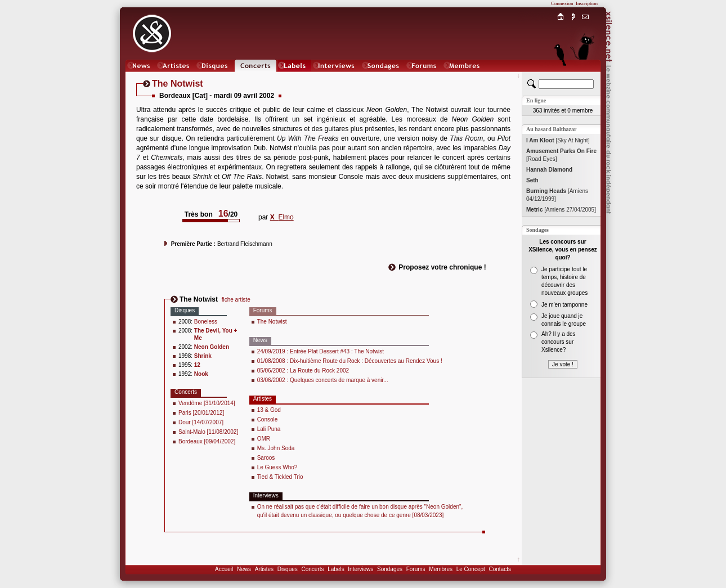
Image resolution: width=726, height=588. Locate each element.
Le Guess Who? (277, 467)
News (244, 569)
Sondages (390, 569)
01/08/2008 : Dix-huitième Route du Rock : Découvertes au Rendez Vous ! (350, 361)
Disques (288, 569)
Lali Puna (269, 429)
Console (268, 419)
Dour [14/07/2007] (201, 422)
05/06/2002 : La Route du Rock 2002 (303, 371)
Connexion (562, 3)
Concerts (312, 569)
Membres (441, 569)
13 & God (269, 410)
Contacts (499, 569)
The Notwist (272, 322)
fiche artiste (236, 300)
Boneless (206, 322)
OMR (264, 439)
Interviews (360, 569)
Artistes (264, 569)
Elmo (282, 217)
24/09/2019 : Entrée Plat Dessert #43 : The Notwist (321, 351)
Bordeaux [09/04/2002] (207, 441)
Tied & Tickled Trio (280, 477)
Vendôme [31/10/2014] (207, 403)
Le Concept (471, 569)
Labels (336, 569)
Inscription (587, 3)
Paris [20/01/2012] (201, 413)
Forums (416, 569)
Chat (586, 77)
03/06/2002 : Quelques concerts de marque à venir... (323, 380)
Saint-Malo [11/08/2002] (208, 432)
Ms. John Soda (276, 448)
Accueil (224, 569)
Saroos (266, 458)
